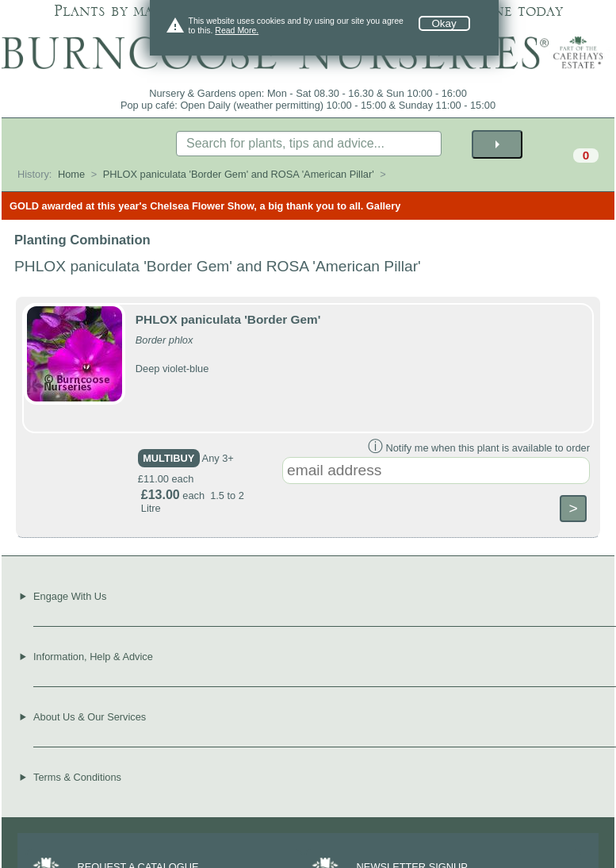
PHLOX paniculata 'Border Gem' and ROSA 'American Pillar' (239, 174)
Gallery (383, 206)
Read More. (237, 30)
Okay (444, 23)
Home (71, 174)
